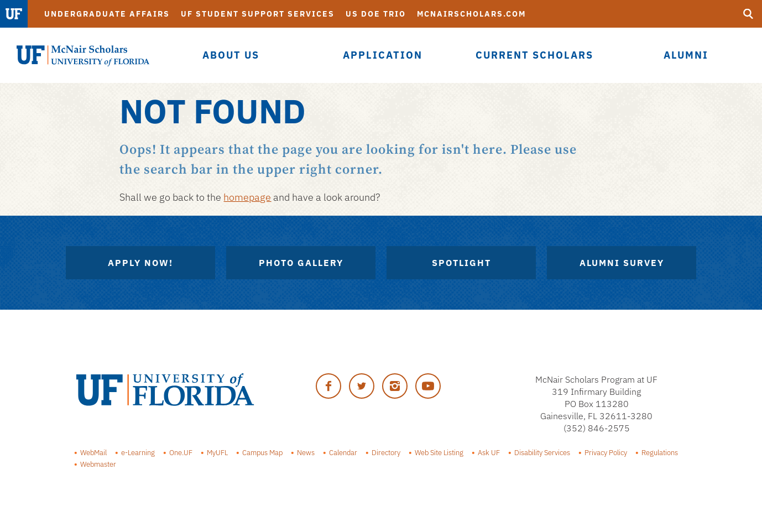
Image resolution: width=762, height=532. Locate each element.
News (306, 452)
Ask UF (489, 452)
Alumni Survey (622, 263)
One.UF (181, 452)
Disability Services (542, 452)
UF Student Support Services (258, 14)
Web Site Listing (439, 452)
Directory (386, 452)
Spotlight (461, 263)
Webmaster (98, 464)
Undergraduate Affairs (107, 14)
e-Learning (138, 452)
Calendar (343, 452)
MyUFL (217, 452)
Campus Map (262, 452)
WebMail (93, 452)
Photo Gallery (301, 263)
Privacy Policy (606, 452)
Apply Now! (140, 263)
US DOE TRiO (376, 14)
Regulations (660, 452)
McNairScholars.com (471, 14)
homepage (247, 197)
